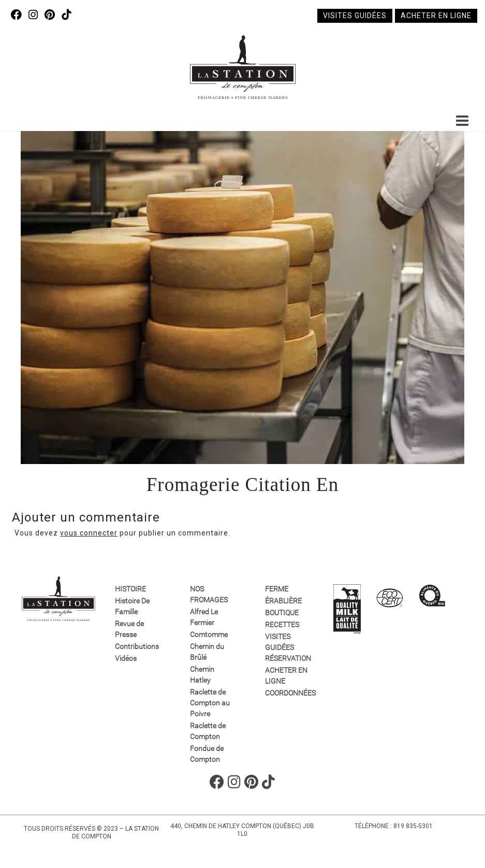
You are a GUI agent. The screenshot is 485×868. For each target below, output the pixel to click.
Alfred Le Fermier (204, 617)
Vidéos (126, 658)
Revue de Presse (129, 629)
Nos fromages (209, 594)
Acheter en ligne (436, 16)
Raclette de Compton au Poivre (210, 703)
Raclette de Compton (208, 731)
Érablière (283, 601)
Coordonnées (287, 693)
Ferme (277, 589)
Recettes (282, 625)
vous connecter (89, 533)
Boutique (282, 613)
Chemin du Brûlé (207, 652)
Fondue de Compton (207, 754)
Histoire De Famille (132, 606)
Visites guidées (355, 16)
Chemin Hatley (202, 675)
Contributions (137, 646)
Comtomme (209, 634)
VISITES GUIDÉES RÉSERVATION (287, 647)
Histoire (130, 589)
